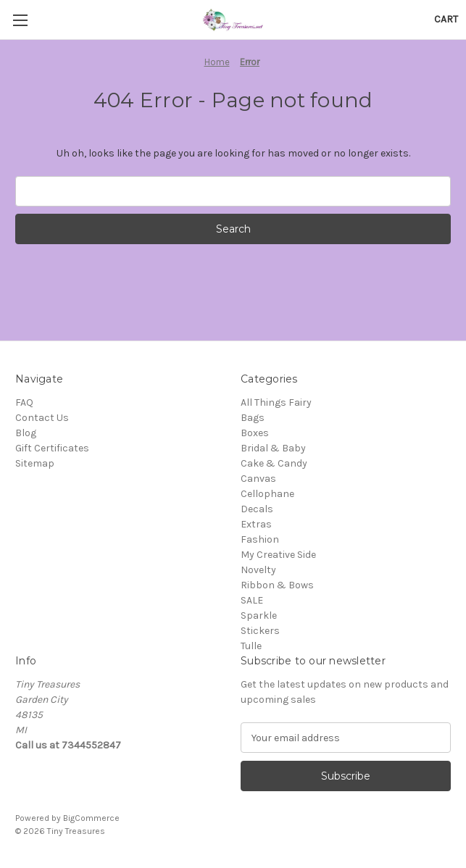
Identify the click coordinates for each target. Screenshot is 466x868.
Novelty (258, 570)
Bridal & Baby (273, 448)
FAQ (24, 402)
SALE (252, 600)
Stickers (260, 631)
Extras (256, 524)
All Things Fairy (276, 402)
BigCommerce (91, 818)
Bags (253, 418)
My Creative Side (278, 555)
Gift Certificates (52, 448)
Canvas (258, 479)
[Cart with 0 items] (446, 19)
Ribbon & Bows (277, 585)
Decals (257, 509)
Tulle (251, 646)
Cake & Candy (274, 463)
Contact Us (42, 418)
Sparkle (259, 615)
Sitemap (35, 463)
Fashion (260, 539)
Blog (26, 433)
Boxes (255, 433)
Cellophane (267, 494)
